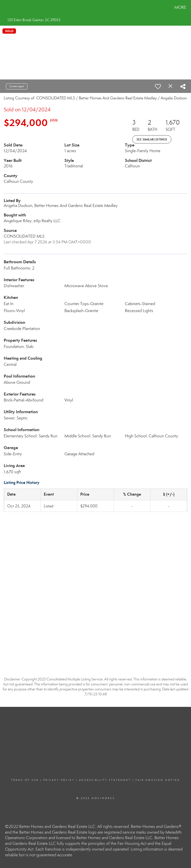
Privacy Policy (59, 780)
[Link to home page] (5, 7)
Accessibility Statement (105, 780)
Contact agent (17, 86)
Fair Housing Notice (158, 780)
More (180, 7)
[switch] (158, 86)
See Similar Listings (152, 139)
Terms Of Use (25, 780)
